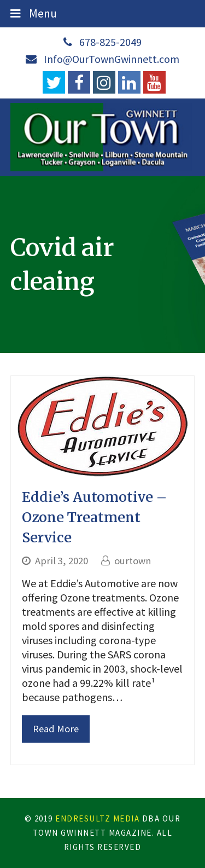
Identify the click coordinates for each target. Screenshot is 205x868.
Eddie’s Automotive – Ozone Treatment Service (94, 517)
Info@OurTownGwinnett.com (112, 59)
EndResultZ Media (97, 818)
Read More (56, 729)
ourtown (133, 561)
